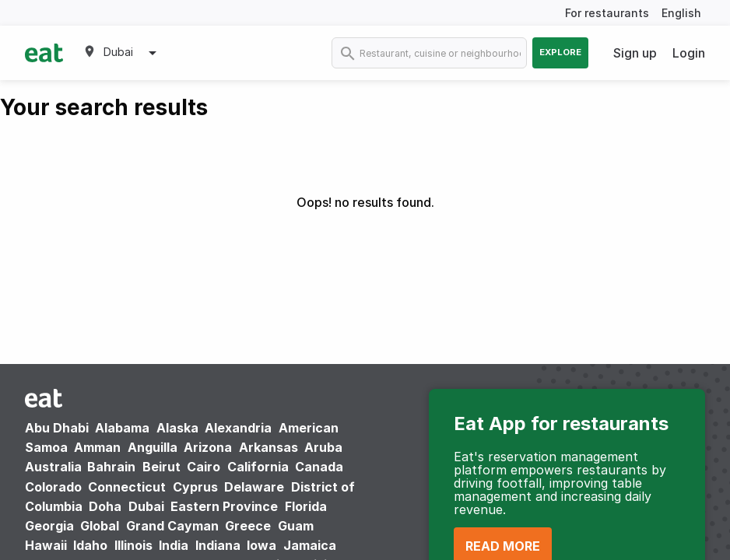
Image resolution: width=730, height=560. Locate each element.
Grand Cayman (172, 526)
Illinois (133, 545)
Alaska (177, 428)
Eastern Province (224, 506)
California (258, 467)
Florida (306, 506)
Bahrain (111, 467)
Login (689, 53)
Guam (296, 526)
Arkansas (268, 447)
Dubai (146, 506)
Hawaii (46, 545)
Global (100, 526)
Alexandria (238, 428)
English (681, 13)
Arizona (208, 447)
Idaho (90, 545)
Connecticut (127, 487)
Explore (560, 52)
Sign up (635, 53)
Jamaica (310, 545)
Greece (248, 526)
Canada (319, 467)
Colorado (53, 487)
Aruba (323, 447)
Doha (105, 506)
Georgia (49, 526)
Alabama (122, 428)
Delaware (254, 487)
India (174, 545)
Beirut (161, 467)
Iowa (261, 545)
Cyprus (195, 487)
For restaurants (607, 13)
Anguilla (153, 447)
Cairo (204, 467)
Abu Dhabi (57, 428)
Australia (55, 467)
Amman (97, 447)
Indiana (218, 545)
